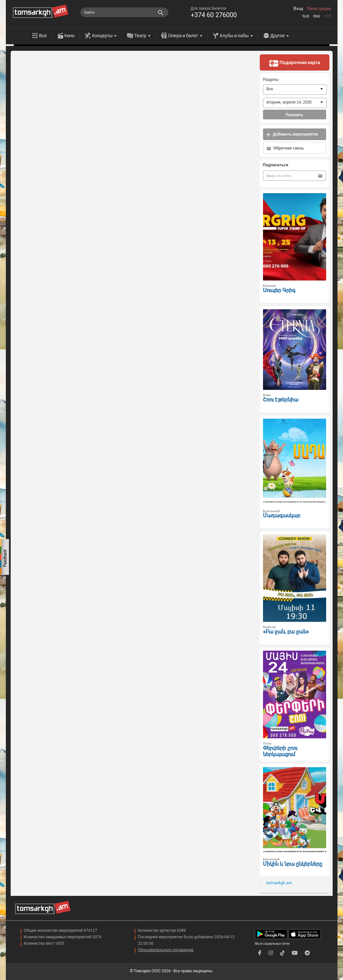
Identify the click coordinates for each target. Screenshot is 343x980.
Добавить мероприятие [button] (292, 134)
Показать (295, 115)
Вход (298, 9)
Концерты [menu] (104, 36)
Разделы (271, 80)
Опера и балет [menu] (185, 36)
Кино (70, 36)
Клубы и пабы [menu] (236, 36)
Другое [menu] (280, 36)
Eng (317, 16)
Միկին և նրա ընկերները (293, 864)
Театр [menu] (142, 36)
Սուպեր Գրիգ (279, 290)
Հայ (305, 16)
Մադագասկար (282, 516)
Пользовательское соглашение (166, 950)
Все (43, 36)
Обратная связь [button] (285, 148)
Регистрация (319, 9)
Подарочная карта (294, 63)
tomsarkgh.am (279, 883)
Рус (328, 16)
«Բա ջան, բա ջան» (286, 632)
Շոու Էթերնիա (281, 400)
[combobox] (295, 90)
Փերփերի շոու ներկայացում (280, 751)
